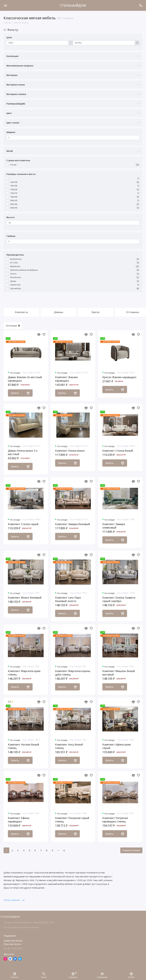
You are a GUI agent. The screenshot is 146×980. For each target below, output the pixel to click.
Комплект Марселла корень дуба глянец (73, 673)
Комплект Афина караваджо (19, 820)
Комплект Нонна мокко (70, 451)
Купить (20, 393)
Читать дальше (14, 900)
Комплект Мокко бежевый (25, 598)
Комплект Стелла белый (118, 451)
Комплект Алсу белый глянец (69, 746)
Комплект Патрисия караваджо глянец (115, 820)
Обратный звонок (12, 944)
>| (64, 850)
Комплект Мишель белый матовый (119, 673)
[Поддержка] (141, 5)
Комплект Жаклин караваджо (66, 379)
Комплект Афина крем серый (116, 746)
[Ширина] (73, 138)
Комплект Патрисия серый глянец (72, 820)
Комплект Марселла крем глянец (24, 673)
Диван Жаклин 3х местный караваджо (25, 379)
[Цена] (38, 43)
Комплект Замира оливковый (114, 526)
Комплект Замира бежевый (72, 524)
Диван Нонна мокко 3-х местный (23, 452)
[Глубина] (73, 241)
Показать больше (131, 850)
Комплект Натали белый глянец (23, 746)
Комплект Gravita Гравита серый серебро (119, 599)
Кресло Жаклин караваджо (119, 377)
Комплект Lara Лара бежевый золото (68, 599)
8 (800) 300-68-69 (13, 941)
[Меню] (5, 5)
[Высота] (73, 223)
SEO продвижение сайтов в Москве (21, 927)
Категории (13, 326)
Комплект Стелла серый (23, 524)
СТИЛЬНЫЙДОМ (73, 5)
